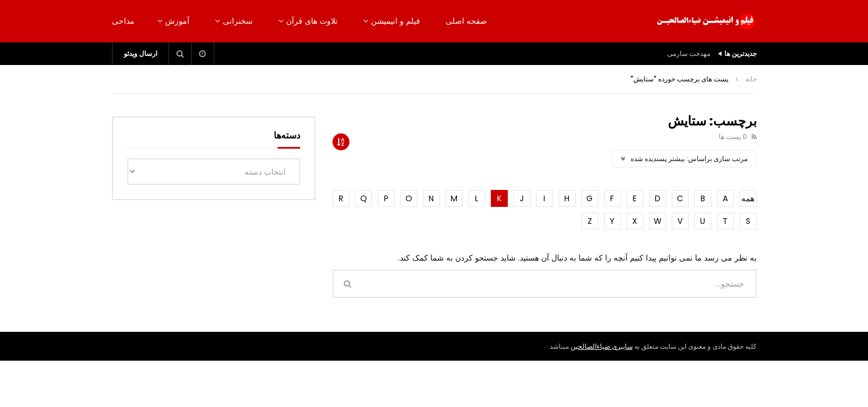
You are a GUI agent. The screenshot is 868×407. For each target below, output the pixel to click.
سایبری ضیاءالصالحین (602, 346)
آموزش (177, 21)
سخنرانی (238, 21)
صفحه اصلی (466, 21)
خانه (751, 79)
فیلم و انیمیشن (396, 21)
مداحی (123, 21)
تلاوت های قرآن (312, 21)
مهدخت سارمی (689, 53)
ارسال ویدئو (141, 53)
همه (748, 198)
